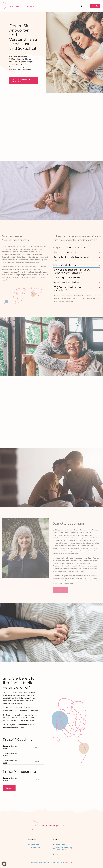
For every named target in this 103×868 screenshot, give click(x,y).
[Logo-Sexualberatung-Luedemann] (18, 3)
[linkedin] (54, 854)
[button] (77, 248)
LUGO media (69, 862)
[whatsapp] (58, 854)
